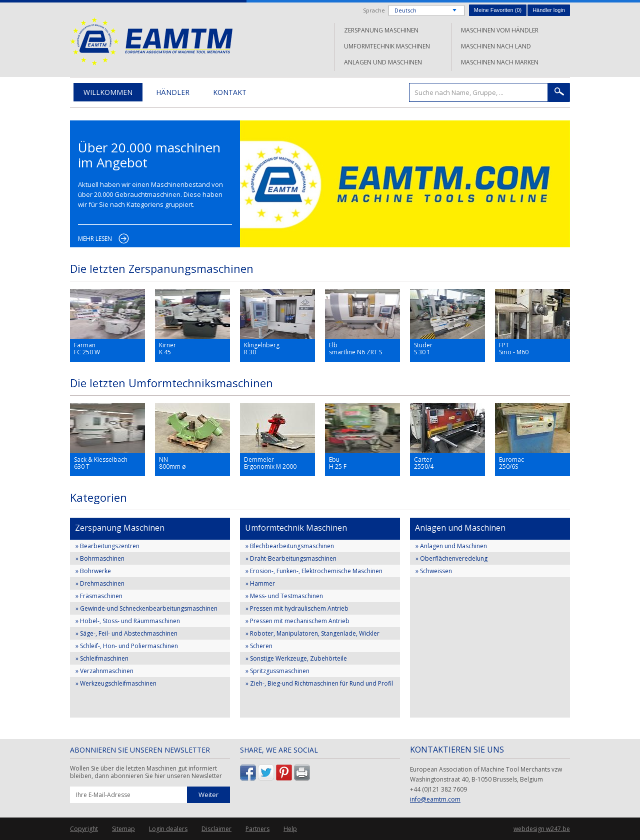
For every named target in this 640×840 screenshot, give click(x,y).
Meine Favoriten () (498, 10)
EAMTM (151, 41)
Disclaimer (216, 829)
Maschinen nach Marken (500, 62)
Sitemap (123, 829)
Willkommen (108, 92)
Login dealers (168, 829)
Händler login (549, 10)
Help (290, 829)
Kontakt (230, 92)
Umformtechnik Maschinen (387, 46)
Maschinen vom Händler (500, 30)
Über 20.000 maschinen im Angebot (149, 155)
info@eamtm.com (435, 799)
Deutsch (405, 10)
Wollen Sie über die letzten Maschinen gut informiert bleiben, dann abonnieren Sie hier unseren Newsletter (146, 772)
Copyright (84, 829)
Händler (173, 92)
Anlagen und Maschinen (383, 62)
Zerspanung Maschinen (381, 30)
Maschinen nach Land (496, 46)
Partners (257, 829)
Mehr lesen (95, 239)
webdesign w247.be (542, 829)
